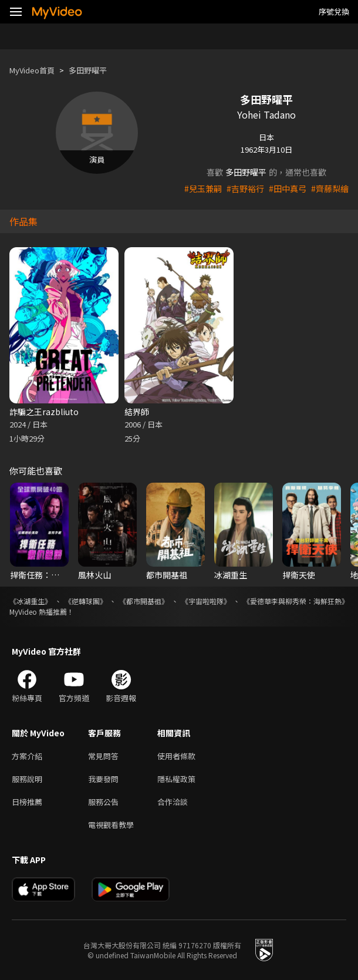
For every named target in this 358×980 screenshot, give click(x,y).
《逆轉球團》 (86, 601)
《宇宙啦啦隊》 (206, 601)
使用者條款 (176, 756)
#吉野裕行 (245, 188)
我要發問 (103, 779)
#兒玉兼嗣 (203, 188)
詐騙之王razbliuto (44, 412)
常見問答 (103, 756)
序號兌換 (334, 11)
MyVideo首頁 (32, 70)
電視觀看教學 (111, 825)
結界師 (137, 412)
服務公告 (103, 802)
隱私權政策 (176, 779)
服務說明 (27, 779)
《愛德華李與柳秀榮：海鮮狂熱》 (296, 601)
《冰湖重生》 (31, 601)
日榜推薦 (27, 802)
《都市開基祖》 (144, 601)
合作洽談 (173, 802)
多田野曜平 (88, 70)
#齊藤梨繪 (330, 188)
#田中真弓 (288, 188)
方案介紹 (27, 756)
